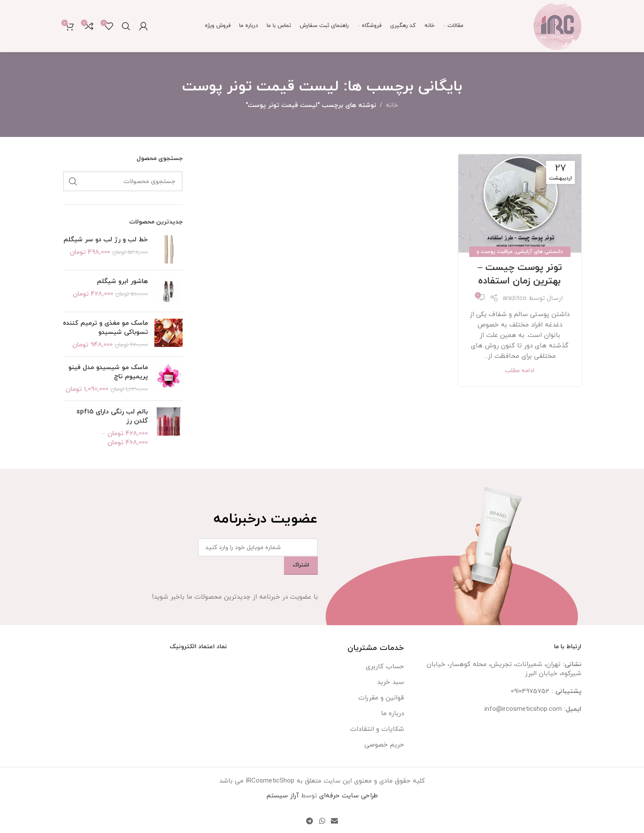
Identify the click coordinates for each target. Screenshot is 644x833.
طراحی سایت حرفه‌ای (349, 796)
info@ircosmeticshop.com (523, 709)
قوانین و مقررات (381, 698)
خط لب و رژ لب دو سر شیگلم (106, 240)
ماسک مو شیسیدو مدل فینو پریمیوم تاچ (108, 372)
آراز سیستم (283, 796)
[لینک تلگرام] (310, 821)
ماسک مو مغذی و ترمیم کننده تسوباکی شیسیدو (105, 328)
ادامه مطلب (520, 371)
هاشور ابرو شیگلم (122, 282)
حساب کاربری (385, 667)
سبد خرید (390, 682)
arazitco (515, 298)
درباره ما (392, 714)
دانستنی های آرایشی (539, 252)
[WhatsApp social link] (322, 821)
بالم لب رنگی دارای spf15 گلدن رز (112, 416)
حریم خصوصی (384, 745)
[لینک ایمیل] (334, 821)
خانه (392, 105)
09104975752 (530, 691)
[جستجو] (126, 26)
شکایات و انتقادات (377, 729)
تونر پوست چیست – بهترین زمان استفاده (520, 274)
